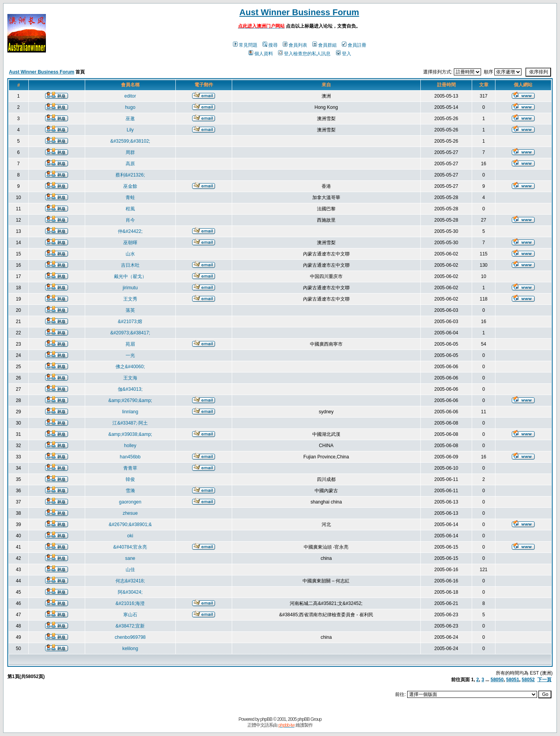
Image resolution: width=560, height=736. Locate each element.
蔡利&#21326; (130, 175)
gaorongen (130, 502)
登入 (344, 54)
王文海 (130, 378)
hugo (130, 107)
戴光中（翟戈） (130, 276)
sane (130, 558)
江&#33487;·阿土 (130, 423)
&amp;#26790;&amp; (130, 400)
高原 (130, 164)
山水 (130, 254)
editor (130, 96)
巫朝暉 (130, 243)
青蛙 (130, 198)
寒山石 (130, 615)
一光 (130, 355)
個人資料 (261, 54)
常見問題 (245, 45)
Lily (130, 130)
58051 (513, 680)
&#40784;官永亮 (130, 547)
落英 (130, 310)
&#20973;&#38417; (130, 333)
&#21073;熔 (130, 322)
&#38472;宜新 (130, 626)
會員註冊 (354, 45)
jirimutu (130, 288)
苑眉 (130, 344)
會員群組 (325, 45)
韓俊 (130, 479)
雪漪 (130, 491)
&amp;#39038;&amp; (130, 434)
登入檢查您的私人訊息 (304, 54)
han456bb (130, 457)
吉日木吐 (130, 265)
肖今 (130, 220)
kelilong (130, 649)
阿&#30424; (130, 592)
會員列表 (295, 45)
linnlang (130, 412)
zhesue (130, 513)
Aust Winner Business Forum (299, 12)
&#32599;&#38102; (130, 141)
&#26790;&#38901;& (130, 524)
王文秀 (130, 299)
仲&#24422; (130, 231)
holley (130, 446)
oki (130, 536)
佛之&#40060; (130, 367)
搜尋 (270, 45)
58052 (528, 680)
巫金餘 (130, 186)
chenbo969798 (130, 637)
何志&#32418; (130, 581)
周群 (130, 152)
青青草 (130, 468)
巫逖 (130, 119)
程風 (130, 209)
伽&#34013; (130, 389)
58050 (497, 680)
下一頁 (544, 680)
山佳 (130, 570)
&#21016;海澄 (130, 603)
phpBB (266, 719)
